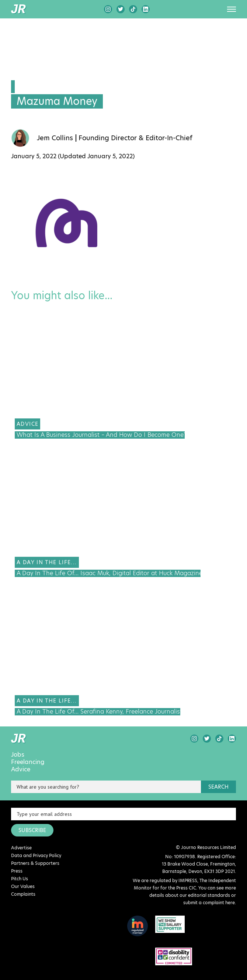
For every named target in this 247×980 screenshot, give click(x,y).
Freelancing (28, 762)
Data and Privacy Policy (36, 855)
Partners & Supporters (35, 863)
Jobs (18, 755)
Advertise (21, 848)
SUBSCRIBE (32, 830)
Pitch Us (20, 879)
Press (17, 871)
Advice (21, 770)
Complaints (23, 894)
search (218, 787)
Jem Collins (55, 138)
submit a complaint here (209, 903)
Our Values (23, 886)
